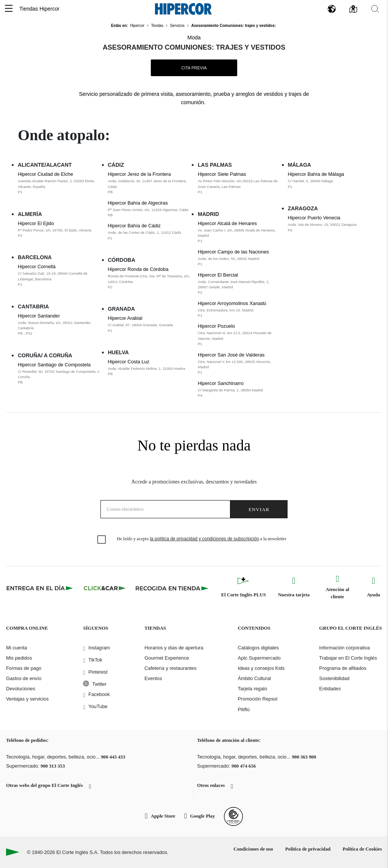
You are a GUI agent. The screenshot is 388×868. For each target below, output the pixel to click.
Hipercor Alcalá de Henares (239, 232)
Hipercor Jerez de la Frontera (149, 183)
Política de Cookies (362, 849)
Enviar (259, 509)
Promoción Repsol (257, 699)
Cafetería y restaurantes (170, 668)
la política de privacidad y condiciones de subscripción (204, 539)
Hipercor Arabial (149, 324)
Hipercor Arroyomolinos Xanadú (239, 310)
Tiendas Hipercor (39, 9)
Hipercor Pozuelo (239, 335)
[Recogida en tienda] (172, 588)
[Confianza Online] (233, 816)
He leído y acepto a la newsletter (202, 539)
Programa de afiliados (343, 668)
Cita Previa (194, 68)
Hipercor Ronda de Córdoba (149, 278)
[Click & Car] (105, 588)
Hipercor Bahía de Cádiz (149, 232)
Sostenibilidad (334, 678)
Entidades (330, 689)
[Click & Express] (40, 588)
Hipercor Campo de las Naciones (239, 258)
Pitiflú (243, 709)
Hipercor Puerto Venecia (329, 224)
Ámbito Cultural (254, 678)
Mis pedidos (19, 658)
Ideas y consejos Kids (261, 668)
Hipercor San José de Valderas (239, 364)
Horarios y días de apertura (174, 648)
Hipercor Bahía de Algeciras (149, 209)
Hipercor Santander (59, 325)
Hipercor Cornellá (59, 275)
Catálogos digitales (258, 648)
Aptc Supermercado (259, 658)
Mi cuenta (16, 648)
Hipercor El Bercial (239, 284)
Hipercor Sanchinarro (239, 389)
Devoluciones (21, 689)
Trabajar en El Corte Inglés (348, 658)
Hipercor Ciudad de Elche (59, 183)
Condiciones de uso (253, 849)
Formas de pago (24, 668)
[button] (9, 9)
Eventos (153, 678)
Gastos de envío (24, 678)
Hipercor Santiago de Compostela (59, 374)
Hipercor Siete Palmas (239, 183)
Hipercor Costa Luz (149, 368)
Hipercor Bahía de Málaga (329, 180)
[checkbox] (102, 540)
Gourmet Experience (167, 658)
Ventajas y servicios (27, 699)
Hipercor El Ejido (59, 230)
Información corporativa (344, 648)
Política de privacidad (308, 849)
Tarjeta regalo (252, 689)
